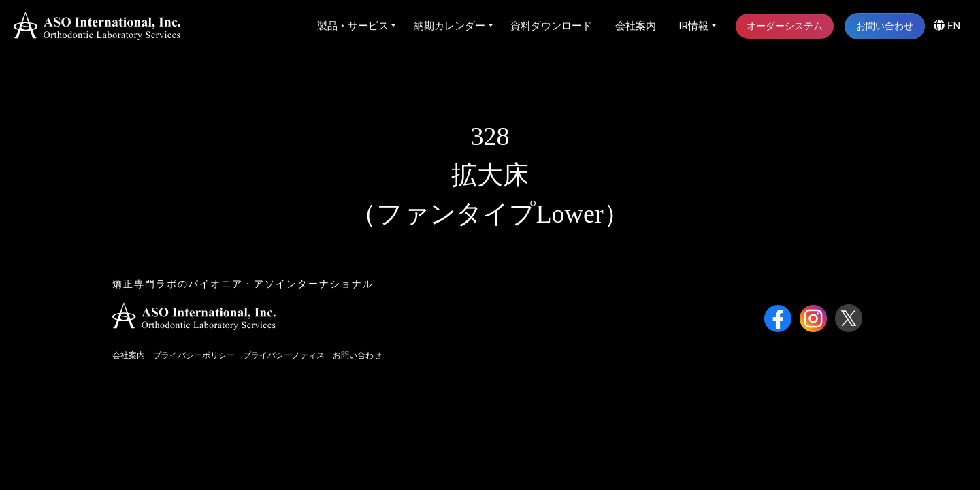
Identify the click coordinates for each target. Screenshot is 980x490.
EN (947, 26)
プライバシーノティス (284, 355)
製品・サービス (353, 26)
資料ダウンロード (551, 26)
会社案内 (636, 26)
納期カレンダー (450, 26)
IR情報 (694, 26)
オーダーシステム (785, 26)
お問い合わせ (885, 26)
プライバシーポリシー (194, 355)
